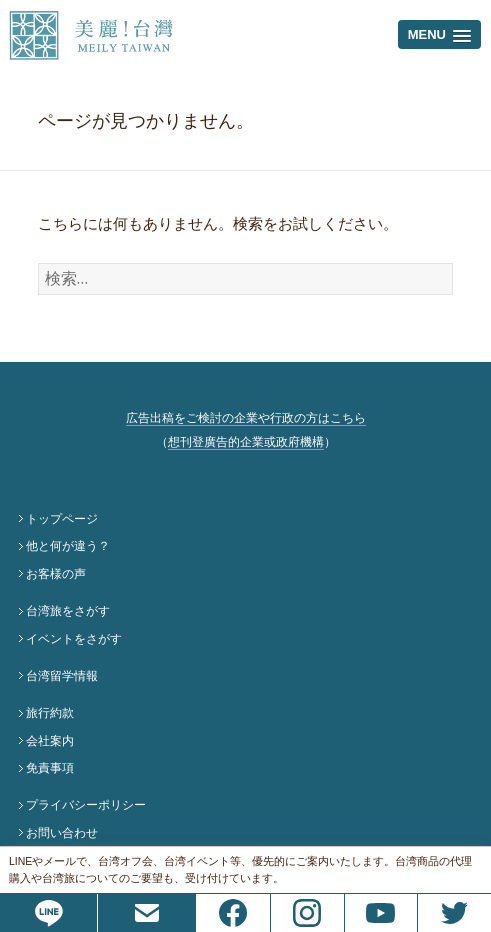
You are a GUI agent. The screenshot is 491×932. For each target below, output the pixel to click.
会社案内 (50, 741)
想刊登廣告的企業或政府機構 (246, 442)
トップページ (62, 519)
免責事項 (50, 768)
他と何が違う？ (68, 546)
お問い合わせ (62, 833)
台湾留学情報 (62, 676)
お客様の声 (56, 574)
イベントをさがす (74, 639)
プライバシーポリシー (86, 805)
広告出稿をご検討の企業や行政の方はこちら (246, 418)
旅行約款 (50, 713)
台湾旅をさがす (68, 611)
